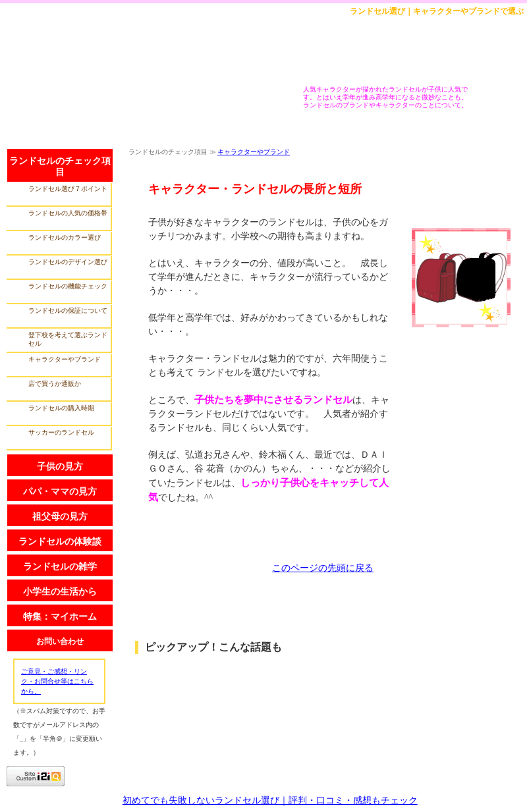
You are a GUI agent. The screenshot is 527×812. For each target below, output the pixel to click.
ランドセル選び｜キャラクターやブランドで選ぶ (437, 11)
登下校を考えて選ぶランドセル (68, 339)
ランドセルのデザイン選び (68, 262)
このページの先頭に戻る (323, 568)
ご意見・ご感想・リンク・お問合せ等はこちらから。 (57, 681)
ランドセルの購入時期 (61, 408)
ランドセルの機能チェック (68, 286)
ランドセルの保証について (68, 311)
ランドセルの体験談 (60, 542)
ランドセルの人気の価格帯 (68, 213)
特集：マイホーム (60, 617)
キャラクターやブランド (254, 152)
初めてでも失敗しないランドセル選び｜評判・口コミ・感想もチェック (270, 800)
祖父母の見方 (60, 517)
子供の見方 (60, 467)
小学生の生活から (60, 592)
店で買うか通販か (55, 384)
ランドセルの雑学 (60, 567)
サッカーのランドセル (61, 432)
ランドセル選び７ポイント (68, 189)
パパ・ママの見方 (60, 492)
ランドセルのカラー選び (65, 237)
